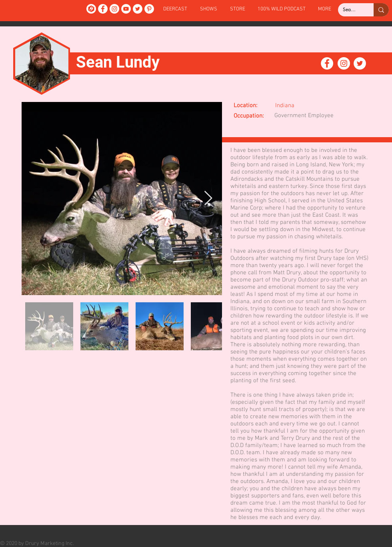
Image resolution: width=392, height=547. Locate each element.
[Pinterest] (149, 9)
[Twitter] (138, 9)
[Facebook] (103, 9)
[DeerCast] (91, 9)
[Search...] (350, 10)
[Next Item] (208, 199)
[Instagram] (114, 9)
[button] (209, 9)
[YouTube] (126, 9)
